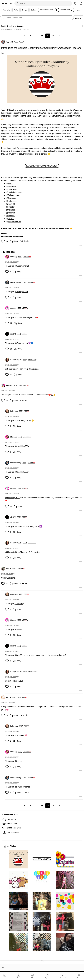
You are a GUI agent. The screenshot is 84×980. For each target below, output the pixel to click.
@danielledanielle (14, 192)
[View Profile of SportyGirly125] (19, 360)
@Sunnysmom (21, 266)
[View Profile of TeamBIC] (12, 42)
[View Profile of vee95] (11, 569)
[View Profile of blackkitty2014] (14, 385)
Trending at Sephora (15, 26)
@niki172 (10, 219)
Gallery (33, 10)
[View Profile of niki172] (16, 334)
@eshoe (19, 735)
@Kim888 (10, 204)
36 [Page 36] (53, 36)
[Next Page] (59, 36)
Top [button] (3, 967)
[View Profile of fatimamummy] (18, 282)
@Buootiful (11, 186)
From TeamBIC (18, 236)
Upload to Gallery (66, 10)
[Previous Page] (25, 36)
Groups (25, 10)
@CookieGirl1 (12, 189)
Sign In (47, 976)
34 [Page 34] (42, 36)
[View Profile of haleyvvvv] (17, 411)
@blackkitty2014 (23, 421)
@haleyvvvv (11, 201)
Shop (19, 978)
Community (63, 978)
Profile (16, 10)
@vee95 (19, 604)
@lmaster (10, 207)
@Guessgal (11, 198)
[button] (42, 79)
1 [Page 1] (30, 36)
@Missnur (10, 213)
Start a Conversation (47, 10)
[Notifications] (79, 10)
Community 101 (6, 236)
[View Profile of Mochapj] (16, 257)
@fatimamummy (13, 195)
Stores (79, 978)
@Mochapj (11, 216)
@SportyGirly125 (14, 222)
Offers (33, 978)
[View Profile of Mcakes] (16, 308)
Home (5, 978)
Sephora (7, 3)
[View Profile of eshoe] (11, 697)
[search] (43, 3)
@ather (9, 184)
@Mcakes (10, 210)
